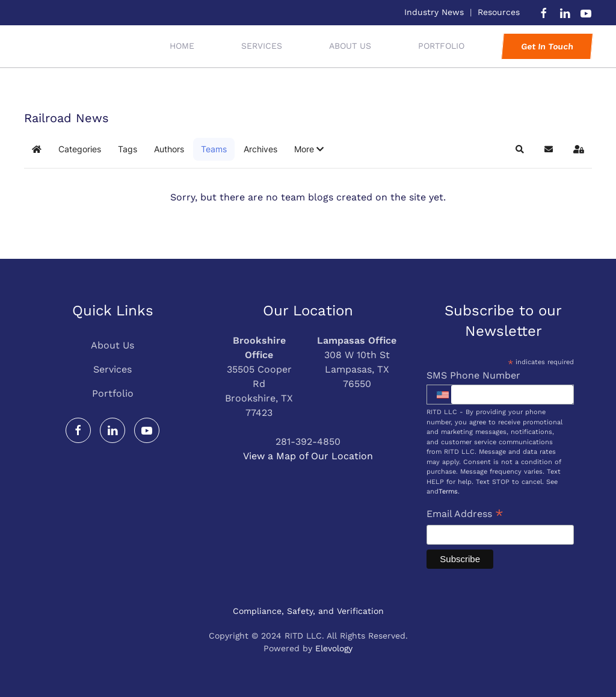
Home (182, 46)
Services (112, 369)
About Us (350, 46)
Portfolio (113, 393)
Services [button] (262, 46)
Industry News (434, 12)
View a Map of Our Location (308, 456)
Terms (448, 491)
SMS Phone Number (473, 375)
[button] (309, 149)
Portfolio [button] (441, 46)
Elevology (334, 648)
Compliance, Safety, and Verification (308, 611)
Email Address (465, 515)
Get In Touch (547, 46)
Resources (499, 12)
